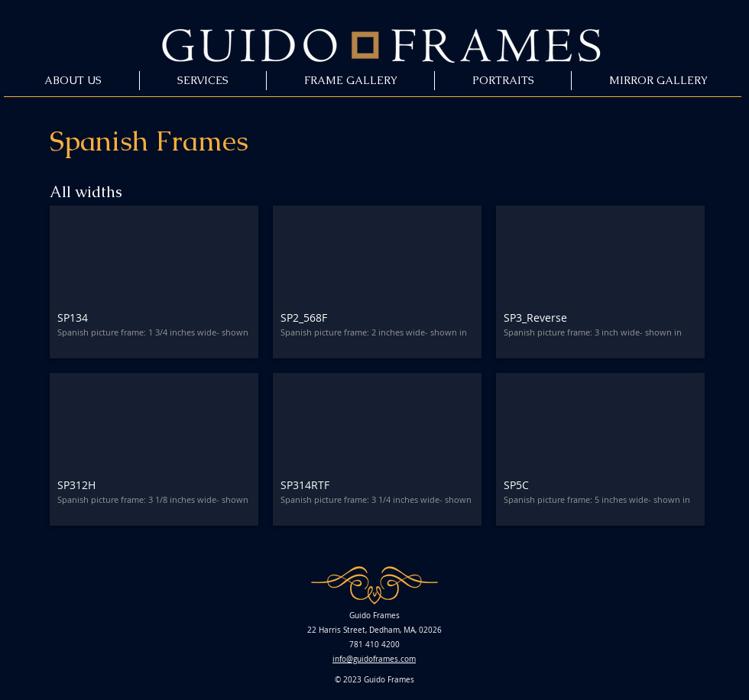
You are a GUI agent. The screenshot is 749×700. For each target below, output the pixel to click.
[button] (154, 282)
